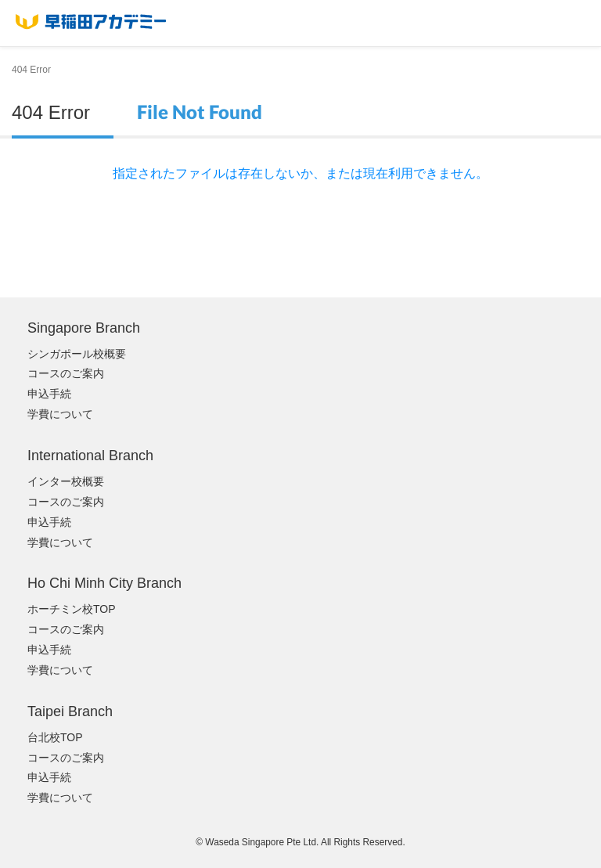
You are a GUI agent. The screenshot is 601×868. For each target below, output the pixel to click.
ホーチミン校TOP (72, 609)
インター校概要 (66, 481)
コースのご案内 (66, 373)
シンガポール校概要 (77, 354)
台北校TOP (55, 737)
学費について (60, 414)
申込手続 (49, 394)
